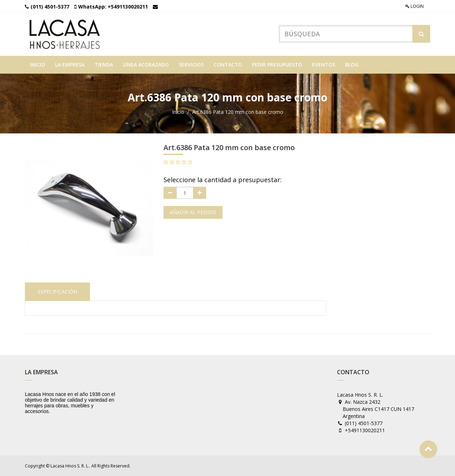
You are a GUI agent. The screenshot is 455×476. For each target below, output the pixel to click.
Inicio (178, 112)
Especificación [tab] (57, 292)
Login (414, 6)
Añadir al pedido (193, 212)
